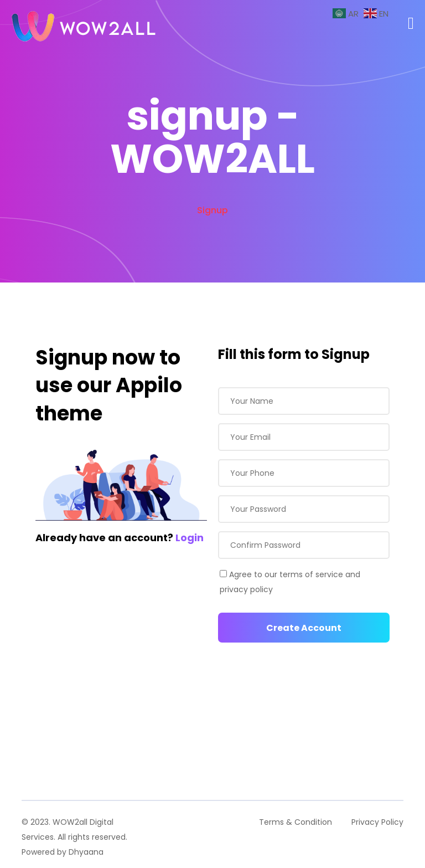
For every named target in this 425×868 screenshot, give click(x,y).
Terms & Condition (296, 822)
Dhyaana (86, 852)
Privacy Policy (377, 822)
